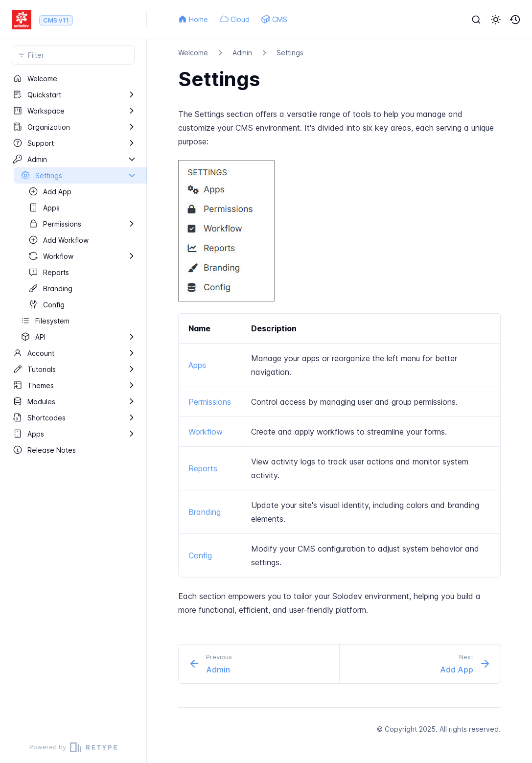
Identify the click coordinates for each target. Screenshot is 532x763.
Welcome (193, 53)
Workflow (206, 432)
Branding (205, 512)
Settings (290, 53)
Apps (197, 365)
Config (200, 555)
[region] (73, 401)
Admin (242, 53)
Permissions (210, 402)
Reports (203, 468)
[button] (496, 20)
